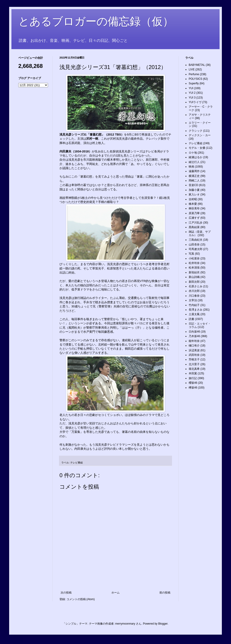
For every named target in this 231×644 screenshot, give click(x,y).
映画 (191, 167)
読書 (191, 319)
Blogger (163, 624)
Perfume (194, 74)
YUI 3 (192, 98)
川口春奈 (194, 296)
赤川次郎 (194, 291)
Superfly (194, 83)
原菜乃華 (194, 213)
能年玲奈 (194, 341)
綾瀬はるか (196, 157)
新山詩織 (194, 277)
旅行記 (193, 378)
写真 (191, 254)
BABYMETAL (197, 65)
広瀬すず (194, 218)
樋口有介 (194, 346)
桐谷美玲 (194, 208)
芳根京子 (194, 359)
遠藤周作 (194, 171)
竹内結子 (194, 305)
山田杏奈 (194, 245)
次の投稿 (66, 593)
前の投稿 (165, 593)
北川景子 (194, 364)
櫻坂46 (193, 383)
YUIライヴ (195, 102)
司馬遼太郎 (196, 249)
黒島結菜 (194, 227)
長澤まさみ (196, 310)
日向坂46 (194, 332)
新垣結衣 (194, 272)
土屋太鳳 (194, 314)
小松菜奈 (194, 258)
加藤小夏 (194, 190)
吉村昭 (193, 199)
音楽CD (193, 185)
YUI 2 (192, 93)
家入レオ (194, 194)
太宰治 (193, 300)
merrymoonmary (125, 624)
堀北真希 (194, 369)
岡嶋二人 (194, 181)
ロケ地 (193, 153)
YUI (191, 88)
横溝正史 (194, 176)
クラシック (196, 131)
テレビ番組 (77, 463)
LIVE (192, 69)
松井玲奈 (194, 263)
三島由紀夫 (196, 240)
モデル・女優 (197, 148)
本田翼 (193, 373)
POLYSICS (195, 79)
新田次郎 (194, 282)
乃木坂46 (194, 336)
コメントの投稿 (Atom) (81, 599)
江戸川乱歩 (196, 223)
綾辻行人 (194, 162)
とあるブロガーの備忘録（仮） (96, 21)
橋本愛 (193, 204)
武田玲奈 (194, 355)
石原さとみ (196, 286)
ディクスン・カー (200, 135)
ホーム (115, 593)
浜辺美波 (194, 350)
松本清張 (194, 268)
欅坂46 (193, 388)
